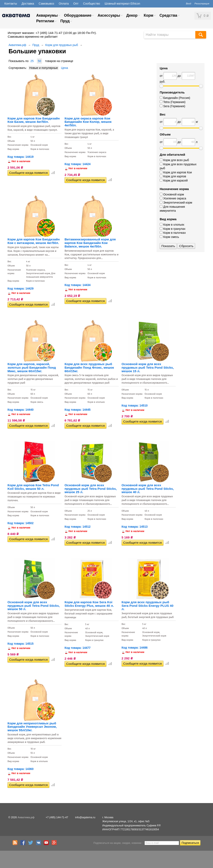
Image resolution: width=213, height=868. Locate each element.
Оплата (64, 4)
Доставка (28, 4)
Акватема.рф (17, 45)
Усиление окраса (173, 198)
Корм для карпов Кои (176, 172)
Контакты (11, 4)
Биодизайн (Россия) (175, 98)
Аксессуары (109, 15)
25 (32, 61)
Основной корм (172, 194)
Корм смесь (169, 237)
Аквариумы (47, 15)
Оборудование (78, 15)
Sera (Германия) (172, 106)
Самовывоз (46, 4)
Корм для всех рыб (174, 160)
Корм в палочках (173, 233)
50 (40, 61)
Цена (65, 68)
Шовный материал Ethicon (122, 4)
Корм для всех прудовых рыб (178, 166)
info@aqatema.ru (85, 817)
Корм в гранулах (173, 229)
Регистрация (202, 4)
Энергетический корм (176, 203)
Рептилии (45, 21)
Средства (168, 15)
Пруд (65, 21)
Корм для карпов (173, 176)
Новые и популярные (44, 68)
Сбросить (186, 246)
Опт (76, 4)
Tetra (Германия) (173, 102)
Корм (148, 15)
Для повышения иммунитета (172, 209)
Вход (189, 4)
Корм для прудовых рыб (62, 45)
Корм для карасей (174, 180)
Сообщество (92, 4)
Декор (132, 15)
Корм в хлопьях (172, 225)
